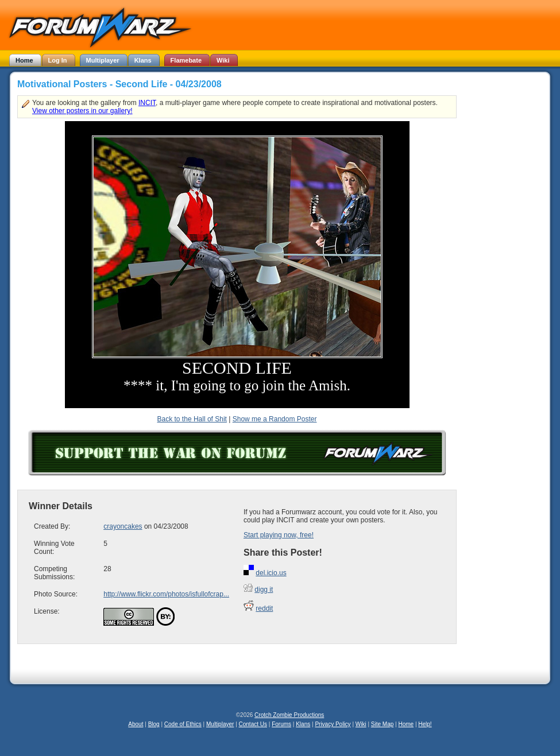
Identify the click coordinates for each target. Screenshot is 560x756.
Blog (154, 724)
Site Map (382, 724)
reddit (264, 608)
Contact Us (253, 724)
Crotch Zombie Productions (289, 715)
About (136, 724)
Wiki (361, 724)
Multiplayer (220, 724)
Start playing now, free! (279, 535)
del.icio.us (271, 573)
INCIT (147, 103)
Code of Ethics (183, 724)
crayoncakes (123, 526)
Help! (425, 724)
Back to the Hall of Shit (192, 419)
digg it (264, 590)
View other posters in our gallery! (82, 111)
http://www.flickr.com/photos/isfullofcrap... (166, 594)
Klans (303, 724)
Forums (281, 724)
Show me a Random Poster (275, 419)
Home (406, 724)
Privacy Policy (333, 724)
